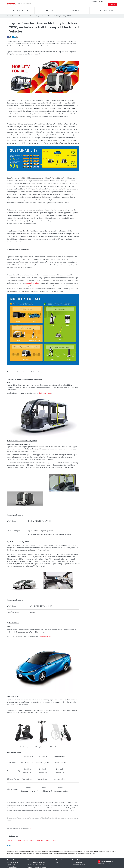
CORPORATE (21, 10)
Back (11, 845)
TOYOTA (48, 10)
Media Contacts (107, 861)
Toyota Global (12, 867)
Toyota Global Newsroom (37, 862)
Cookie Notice (77, 862)
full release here (45, 393)
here (30, 828)
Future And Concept (21, 840)
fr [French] (102, 2)
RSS (57, 862)
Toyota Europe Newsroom (37, 867)
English (9, 840)
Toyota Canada (12, 862)
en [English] (99, 2)
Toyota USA (11, 865)
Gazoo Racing (103, 10)
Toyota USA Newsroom (36, 865)
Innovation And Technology (39, 840)
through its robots (33, 283)
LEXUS (76, 10)
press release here (45, 636)
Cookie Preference (78, 865)
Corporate (54, 840)
